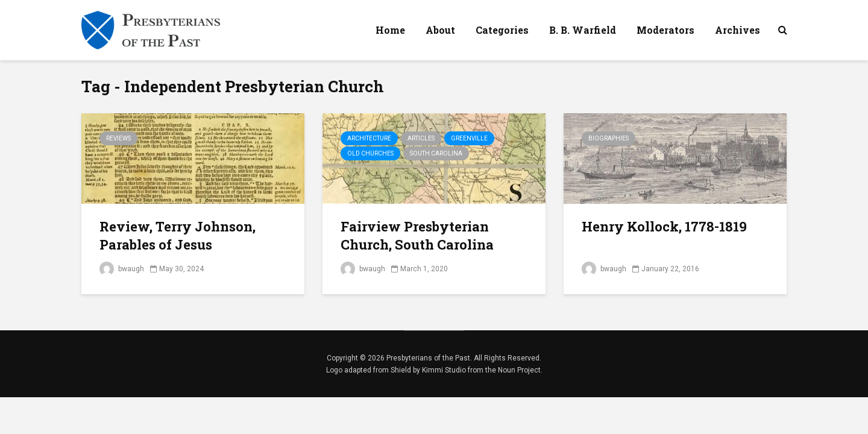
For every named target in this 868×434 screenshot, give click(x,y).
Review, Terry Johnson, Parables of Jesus (178, 235)
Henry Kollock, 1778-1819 (664, 226)
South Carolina (436, 153)
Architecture (369, 138)
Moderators (665, 30)
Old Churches (370, 153)
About (440, 30)
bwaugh (122, 269)
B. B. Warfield (583, 30)
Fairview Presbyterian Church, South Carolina (417, 235)
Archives (737, 30)
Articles (421, 138)
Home (390, 30)
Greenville (469, 138)
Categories (502, 30)
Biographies (609, 138)
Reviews (118, 138)
